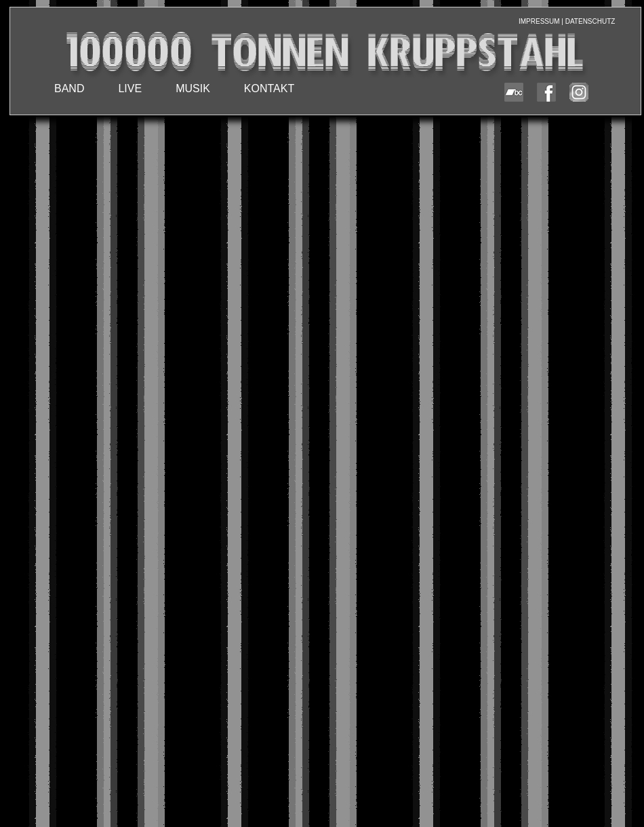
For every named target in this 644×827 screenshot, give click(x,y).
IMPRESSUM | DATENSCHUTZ (567, 21)
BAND (69, 88)
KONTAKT (269, 88)
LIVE (130, 88)
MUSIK (193, 88)
